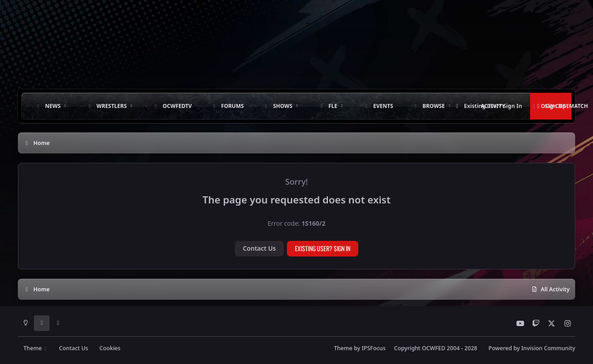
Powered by (532, 348)
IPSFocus (374, 348)
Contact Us (259, 248)
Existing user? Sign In (323, 248)
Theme (35, 348)
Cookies (110, 348)
